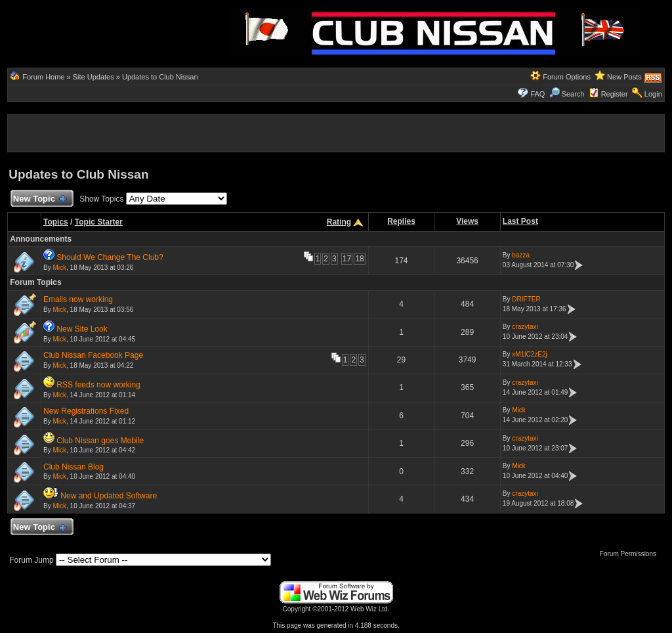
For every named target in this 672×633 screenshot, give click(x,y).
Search (567, 94)
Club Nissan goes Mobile (100, 441)
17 (347, 259)
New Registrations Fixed (86, 411)
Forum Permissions (631, 554)
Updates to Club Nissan (160, 77)
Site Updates (94, 77)
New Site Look (82, 329)
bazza (521, 255)
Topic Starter (99, 222)
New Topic (39, 199)
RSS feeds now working (98, 385)
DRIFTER (526, 299)
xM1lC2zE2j (529, 354)
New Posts (624, 77)
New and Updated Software (109, 496)
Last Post (520, 221)
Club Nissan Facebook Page (93, 355)
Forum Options (567, 77)
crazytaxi (525, 327)
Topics (56, 222)
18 (359, 259)
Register (615, 94)
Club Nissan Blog (73, 467)
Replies (401, 221)
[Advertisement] (107, 32)
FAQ (537, 94)
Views (467, 221)
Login (653, 94)
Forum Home (43, 77)
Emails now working (78, 299)
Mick (59, 268)
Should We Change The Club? (110, 257)
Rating (339, 222)
